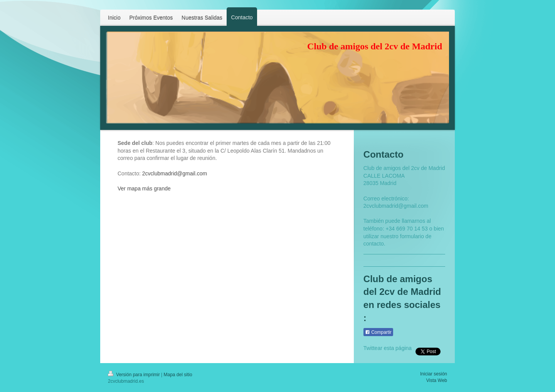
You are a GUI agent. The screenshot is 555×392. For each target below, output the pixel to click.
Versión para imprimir (135, 375)
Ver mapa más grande (144, 188)
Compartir (378, 332)
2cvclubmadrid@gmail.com (175, 173)
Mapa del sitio (178, 375)
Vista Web (437, 380)
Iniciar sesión (434, 374)
